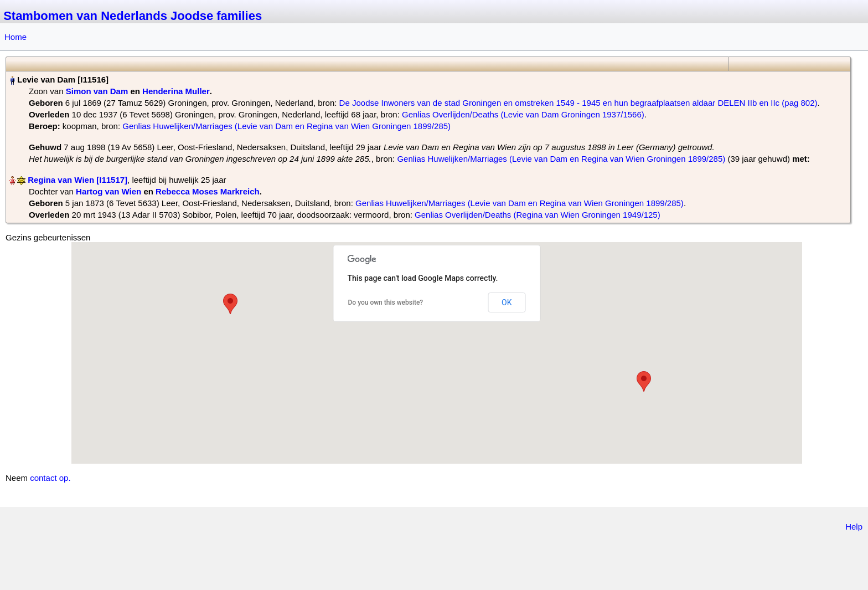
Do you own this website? (386, 302)
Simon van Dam (97, 91)
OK (507, 302)
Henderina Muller (176, 91)
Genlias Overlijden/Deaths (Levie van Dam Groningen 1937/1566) (523, 114)
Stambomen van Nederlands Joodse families (133, 16)
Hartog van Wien (108, 191)
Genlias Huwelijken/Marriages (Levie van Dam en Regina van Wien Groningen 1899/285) (286, 126)
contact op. (50, 478)
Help (854, 527)
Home (15, 37)
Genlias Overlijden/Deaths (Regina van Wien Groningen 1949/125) (538, 215)
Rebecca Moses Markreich (208, 191)
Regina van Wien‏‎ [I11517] (77, 180)
